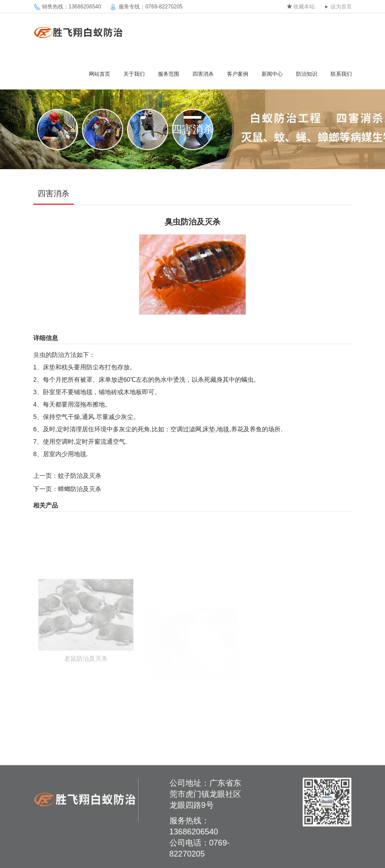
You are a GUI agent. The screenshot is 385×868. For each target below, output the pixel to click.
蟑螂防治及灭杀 (80, 489)
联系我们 (341, 74)
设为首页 (341, 7)
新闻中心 (272, 74)
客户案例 (238, 74)
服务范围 (169, 74)
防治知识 (307, 74)
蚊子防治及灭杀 (80, 476)
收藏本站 (304, 7)
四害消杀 (203, 74)
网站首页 (100, 74)
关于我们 (134, 74)
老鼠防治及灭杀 (86, 683)
